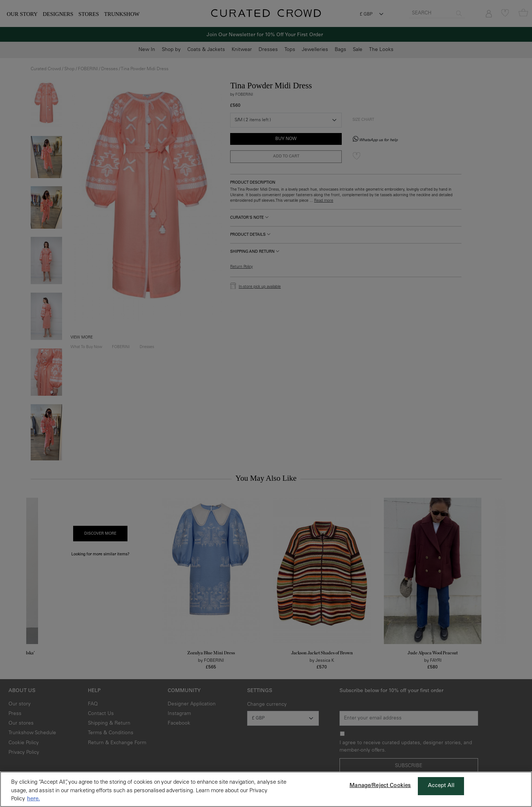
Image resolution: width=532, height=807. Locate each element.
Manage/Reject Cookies (380, 786)
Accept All (441, 786)
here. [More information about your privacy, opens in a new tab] (33, 799)
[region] (266, 789)
